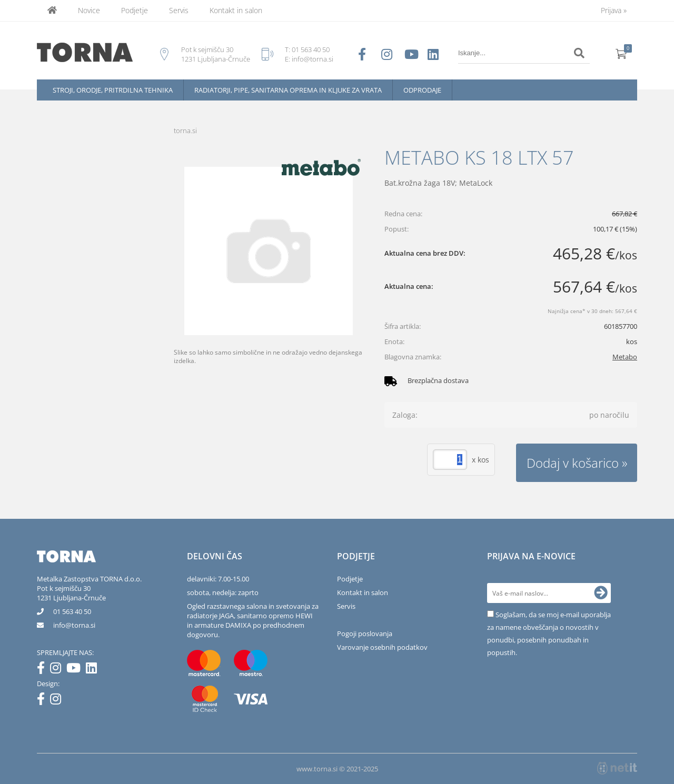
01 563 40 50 (311, 49)
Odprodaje (422, 90)
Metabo (625, 357)
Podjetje (135, 10)
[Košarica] (621, 53)
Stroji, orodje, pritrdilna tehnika (113, 90)
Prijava (614, 10)
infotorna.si (74, 625)
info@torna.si (313, 59)
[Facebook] (43, 670)
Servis (179, 10)
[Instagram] (58, 670)
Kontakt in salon (236, 10)
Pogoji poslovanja (365, 634)
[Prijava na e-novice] (601, 593)
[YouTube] (76, 670)
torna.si (185, 130)
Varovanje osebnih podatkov (382, 647)
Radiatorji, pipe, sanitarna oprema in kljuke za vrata (288, 90)
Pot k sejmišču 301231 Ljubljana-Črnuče (71, 593)
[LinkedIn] (94, 670)
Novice (89, 10)
